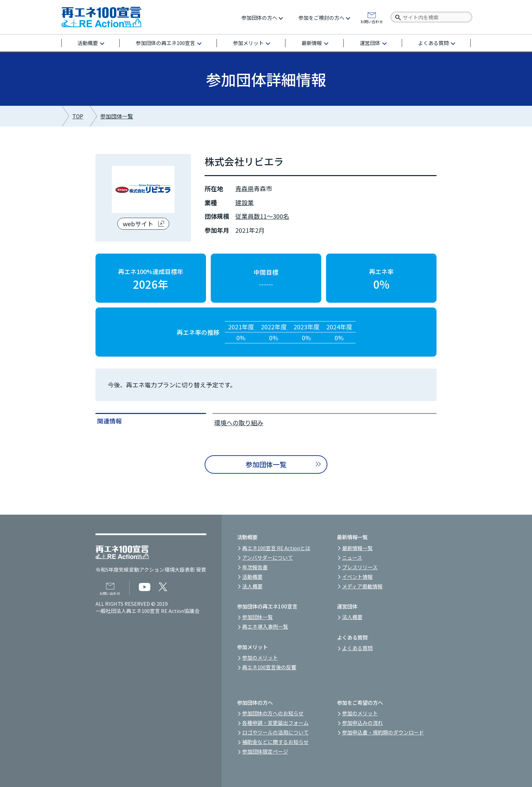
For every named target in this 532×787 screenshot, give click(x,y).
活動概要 (88, 43)
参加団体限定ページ (265, 751)
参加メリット (248, 43)
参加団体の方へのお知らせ (273, 713)
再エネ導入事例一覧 (265, 626)
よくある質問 (433, 43)
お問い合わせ (372, 21)
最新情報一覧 (357, 548)
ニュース (352, 557)
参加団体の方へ (259, 18)
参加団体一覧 (117, 116)
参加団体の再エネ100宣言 (165, 43)
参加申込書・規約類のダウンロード (383, 732)
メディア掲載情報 (362, 586)
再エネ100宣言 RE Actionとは (276, 548)
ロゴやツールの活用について (275, 732)
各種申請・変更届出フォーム (275, 723)
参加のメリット (260, 657)
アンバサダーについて (268, 557)
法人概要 (252, 586)
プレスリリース (360, 567)
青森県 (245, 188)
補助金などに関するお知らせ (275, 742)
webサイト (138, 224)
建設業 (245, 202)
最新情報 (312, 43)
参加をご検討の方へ (321, 18)
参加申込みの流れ (363, 723)
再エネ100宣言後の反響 (269, 667)
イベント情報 (357, 577)
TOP (78, 116)
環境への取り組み (239, 423)
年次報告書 (255, 567)
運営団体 (370, 43)
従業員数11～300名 (262, 216)
